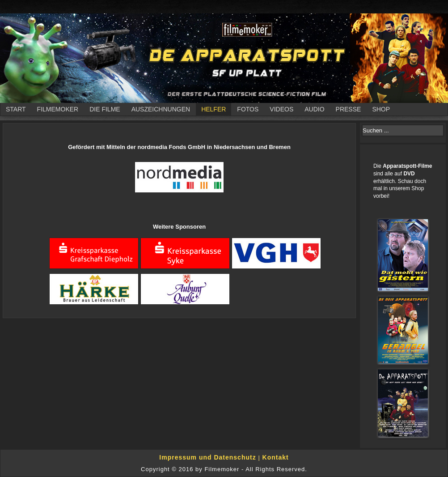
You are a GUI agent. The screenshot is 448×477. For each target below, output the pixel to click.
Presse (349, 109)
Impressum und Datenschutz (209, 457)
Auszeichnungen (161, 109)
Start (16, 109)
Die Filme (105, 109)
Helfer (213, 109)
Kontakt (276, 457)
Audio (314, 109)
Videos (281, 109)
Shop (381, 109)
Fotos (248, 109)
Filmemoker (58, 109)
